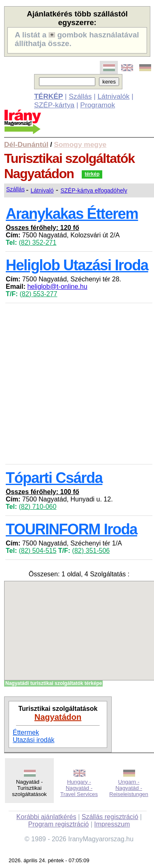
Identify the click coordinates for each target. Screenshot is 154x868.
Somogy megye (80, 144)
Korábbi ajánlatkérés (46, 817)
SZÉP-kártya (54, 105)
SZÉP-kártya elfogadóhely (94, 190)
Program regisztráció (59, 824)
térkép (92, 174)
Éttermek (26, 732)
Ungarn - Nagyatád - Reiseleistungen (129, 788)
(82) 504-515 (38, 551)
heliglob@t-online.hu (57, 287)
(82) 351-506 (91, 551)
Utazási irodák (33, 740)
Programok (98, 105)
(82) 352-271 (38, 243)
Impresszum (112, 824)
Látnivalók (113, 96)
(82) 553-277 (39, 294)
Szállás (80, 96)
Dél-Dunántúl (26, 144)
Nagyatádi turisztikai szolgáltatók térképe (54, 683)
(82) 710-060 (38, 507)
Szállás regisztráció (110, 817)
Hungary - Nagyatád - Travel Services (79, 788)
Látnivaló (42, 190)
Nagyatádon (58, 717)
